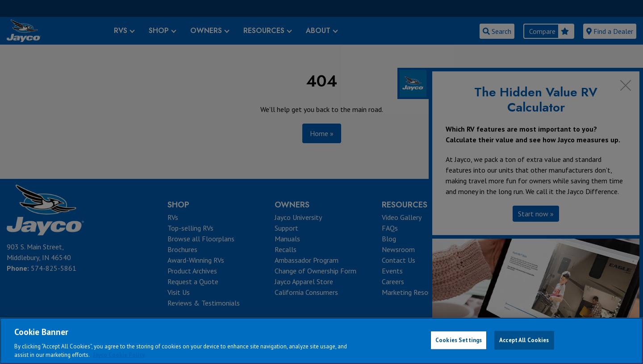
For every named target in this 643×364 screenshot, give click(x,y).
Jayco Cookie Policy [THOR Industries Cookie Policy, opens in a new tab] (119, 355)
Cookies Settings (459, 340)
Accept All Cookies (524, 340)
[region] (321, 341)
